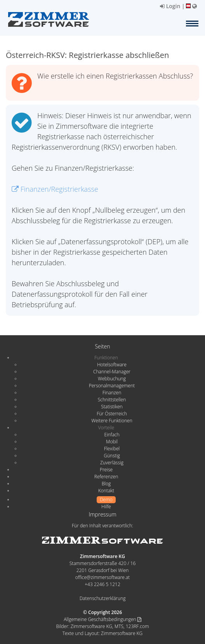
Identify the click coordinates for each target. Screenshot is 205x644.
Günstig (112, 456)
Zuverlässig (112, 463)
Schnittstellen (112, 400)
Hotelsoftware (112, 365)
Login (170, 6)
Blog (106, 484)
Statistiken (112, 407)
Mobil (112, 442)
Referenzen (106, 477)
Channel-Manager (112, 372)
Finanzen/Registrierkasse (55, 189)
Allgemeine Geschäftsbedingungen (102, 619)
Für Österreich (112, 414)
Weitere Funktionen (112, 421)
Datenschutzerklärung (103, 598)
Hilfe (106, 507)
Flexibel (112, 449)
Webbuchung (112, 379)
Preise (106, 470)
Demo (106, 500)
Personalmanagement (112, 386)
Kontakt (106, 491)
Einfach (112, 435)
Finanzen (112, 393)
